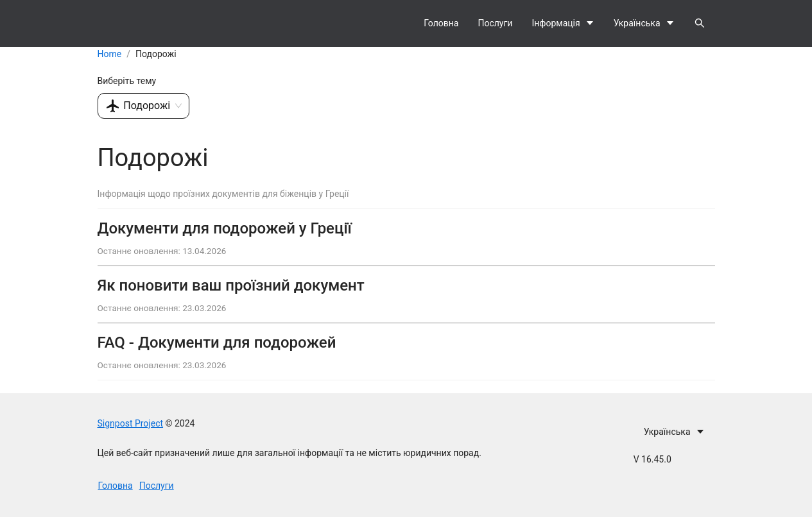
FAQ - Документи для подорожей (217, 343)
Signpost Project (131, 423)
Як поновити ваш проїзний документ (231, 285)
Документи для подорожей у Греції (225, 228)
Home (110, 54)
